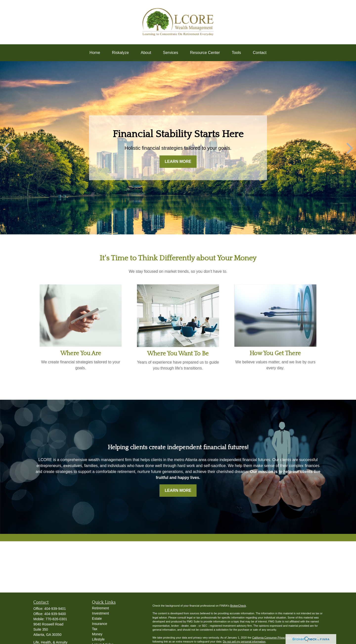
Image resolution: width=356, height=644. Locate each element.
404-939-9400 (55, 614)
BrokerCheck (238, 606)
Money (97, 634)
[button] (95, 53)
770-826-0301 (56, 619)
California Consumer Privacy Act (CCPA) (277, 638)
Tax (95, 629)
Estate (97, 619)
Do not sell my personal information (244, 642)
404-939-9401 (55, 609)
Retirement (100, 608)
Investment (100, 613)
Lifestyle (98, 639)
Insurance (100, 624)
